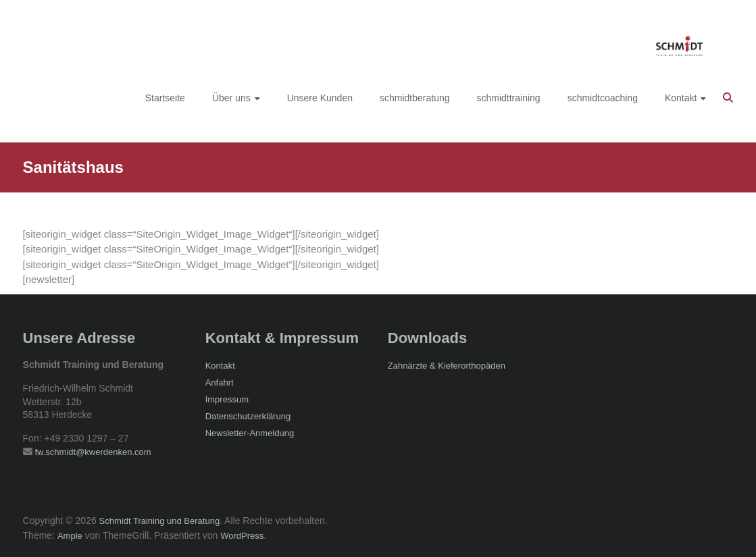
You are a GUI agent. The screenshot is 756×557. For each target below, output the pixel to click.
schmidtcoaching (603, 98)
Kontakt (681, 98)
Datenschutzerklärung (248, 416)
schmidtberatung (415, 98)
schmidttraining (509, 98)
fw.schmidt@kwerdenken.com (93, 452)
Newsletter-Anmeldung (250, 433)
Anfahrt (220, 382)
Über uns (231, 98)
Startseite (165, 98)
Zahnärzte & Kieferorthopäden (447, 366)
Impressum (227, 399)
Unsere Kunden (320, 98)
